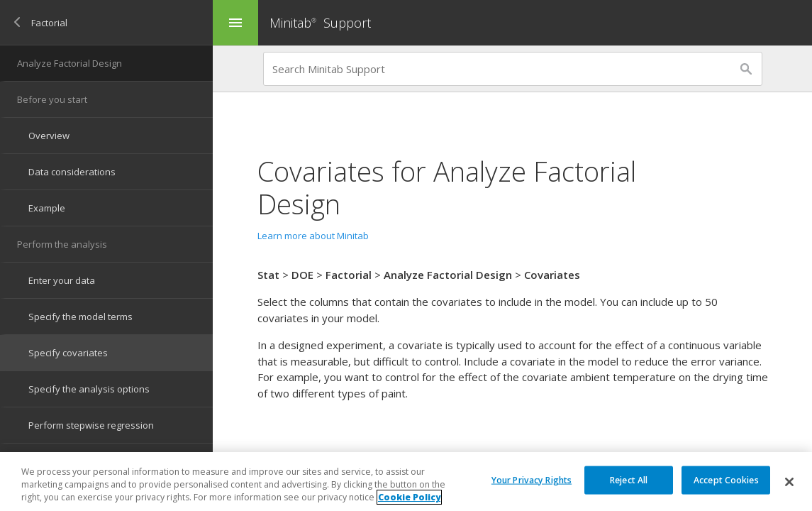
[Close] (789, 482)
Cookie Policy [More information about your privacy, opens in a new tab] (409, 498)
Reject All (629, 479)
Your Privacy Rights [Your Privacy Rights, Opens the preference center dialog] (532, 479)
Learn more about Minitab (313, 236)
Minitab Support (320, 23)
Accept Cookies (726, 479)
